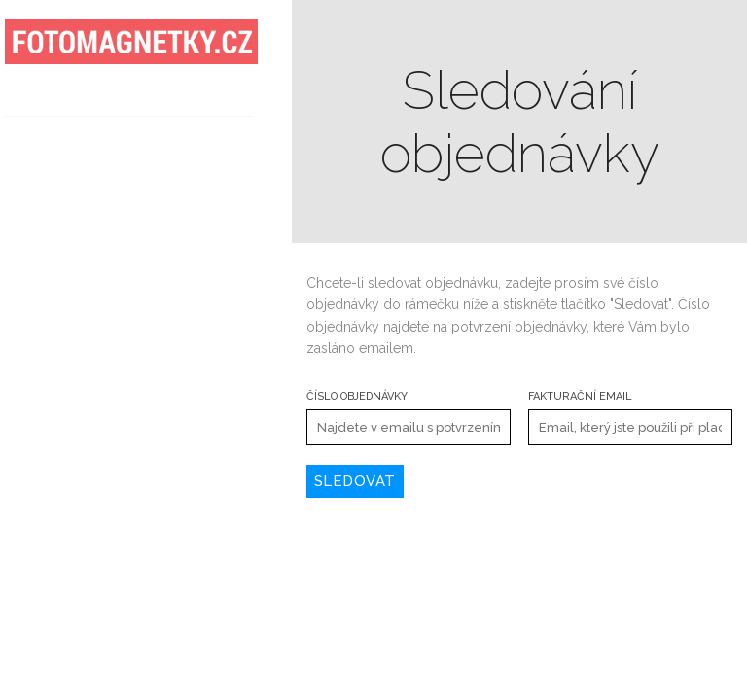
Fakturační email (580, 396)
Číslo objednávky (357, 396)
